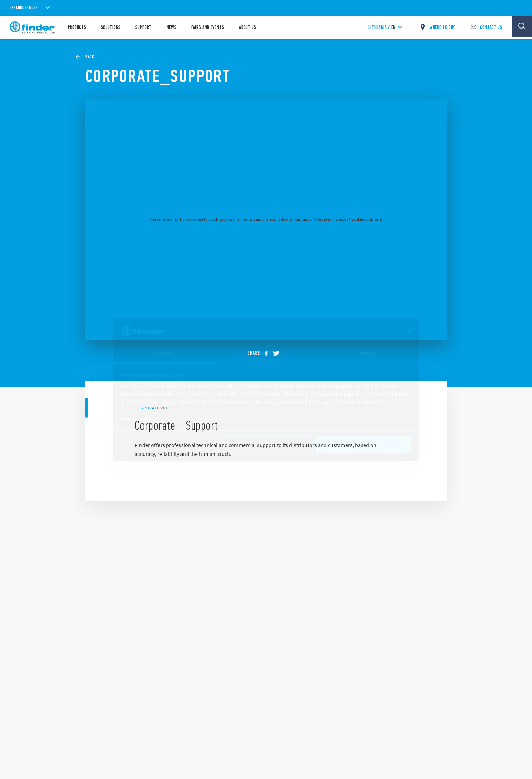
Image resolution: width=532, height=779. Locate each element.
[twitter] (279, 354)
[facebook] (268, 354)
